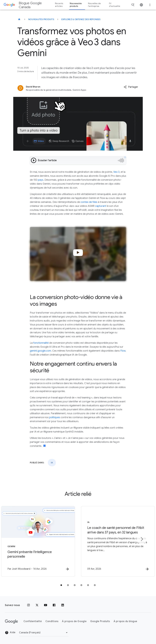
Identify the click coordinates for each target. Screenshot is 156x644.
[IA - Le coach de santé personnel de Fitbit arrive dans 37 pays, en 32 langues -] (118, 541)
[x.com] (37, 605)
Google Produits (100, 621)
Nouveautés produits (41, 19)
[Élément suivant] (142, 539)
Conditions (52, 621)
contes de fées (89, 202)
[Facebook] (54, 605)
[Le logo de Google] (11, 621)
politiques (54, 417)
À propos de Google (74, 621)
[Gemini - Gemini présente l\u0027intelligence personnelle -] (38, 541)
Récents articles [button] (59, 5)
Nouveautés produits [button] (76, 5)
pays (40, 180)
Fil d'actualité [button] (115, 5)
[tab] (61, 585)
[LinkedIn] (63, 605)
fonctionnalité (41, 343)
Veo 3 (116, 172)
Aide (10, 633)
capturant (100, 206)
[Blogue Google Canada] (19, 19)
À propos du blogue (125, 621)
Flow (123, 351)
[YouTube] (46, 605)
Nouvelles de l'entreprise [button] (94, 5)
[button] (131, 87)
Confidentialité (33, 621)
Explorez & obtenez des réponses (81, 19)
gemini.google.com (40, 351)
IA (52, 463)
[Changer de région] (44, 633)
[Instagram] (28, 605)
